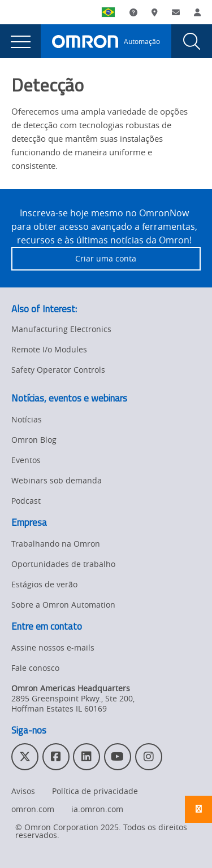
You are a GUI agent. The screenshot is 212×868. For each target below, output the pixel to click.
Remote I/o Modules (49, 349)
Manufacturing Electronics (61, 329)
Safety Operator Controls (58, 370)
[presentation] (20, 41)
